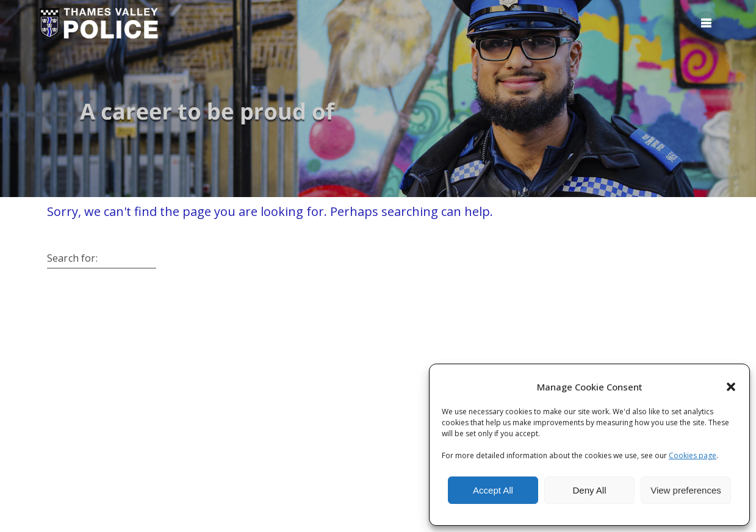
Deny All (589, 490)
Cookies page (693, 455)
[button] (731, 387)
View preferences (686, 490)
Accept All (493, 490)
